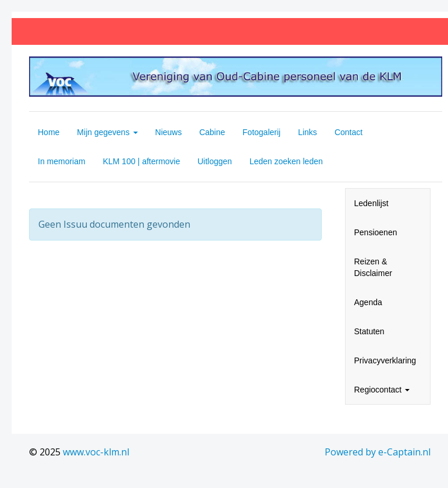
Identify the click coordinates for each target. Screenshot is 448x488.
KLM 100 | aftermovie (142, 161)
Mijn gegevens (107, 132)
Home (49, 132)
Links (307, 132)
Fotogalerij (262, 132)
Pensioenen (376, 232)
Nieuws (169, 132)
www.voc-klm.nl (96, 452)
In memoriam (62, 161)
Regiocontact (382, 390)
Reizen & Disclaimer (373, 267)
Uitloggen (215, 161)
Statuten (369, 331)
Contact (349, 132)
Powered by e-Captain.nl (378, 452)
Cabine (212, 132)
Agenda (368, 302)
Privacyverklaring (385, 360)
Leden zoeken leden (286, 161)
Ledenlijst (371, 203)
